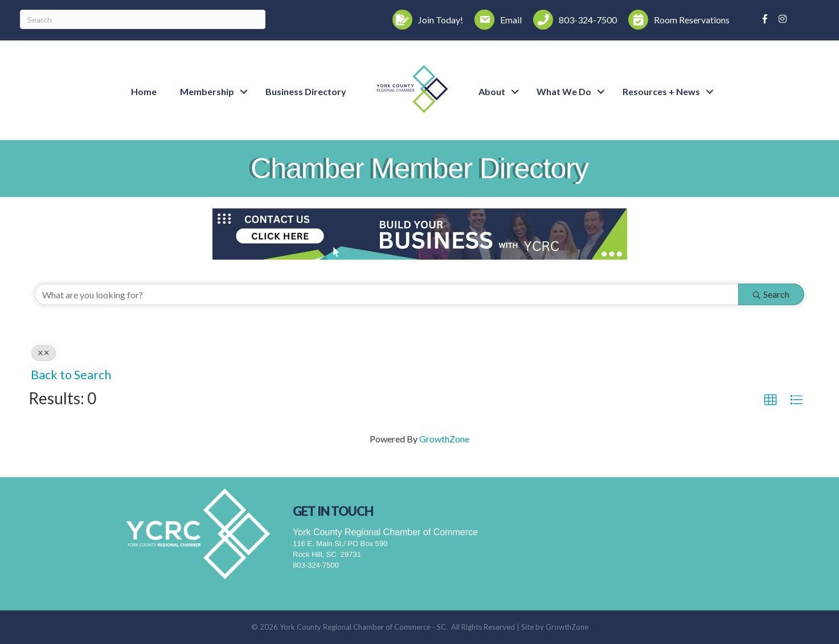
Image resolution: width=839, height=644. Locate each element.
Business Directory (306, 91)
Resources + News (661, 91)
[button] (771, 400)
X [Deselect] (44, 353)
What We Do (564, 91)
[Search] (143, 19)
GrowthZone (444, 439)
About (492, 91)
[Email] (495, 20)
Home (144, 91)
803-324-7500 (316, 565)
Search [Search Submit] (771, 294)
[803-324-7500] (572, 20)
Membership (207, 91)
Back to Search (71, 375)
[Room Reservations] (676, 20)
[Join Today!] (425, 20)
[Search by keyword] (387, 294)
